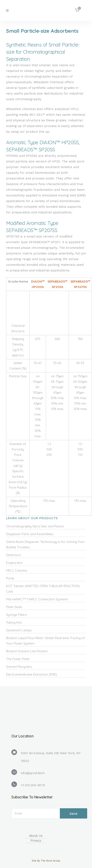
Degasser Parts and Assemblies (30, 534)
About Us (36, 836)
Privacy (36, 841)
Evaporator (14, 563)
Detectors (14, 555)
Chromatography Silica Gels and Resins (35, 526)
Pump (10, 578)
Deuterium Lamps (19, 630)
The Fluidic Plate (18, 659)
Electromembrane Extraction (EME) (32, 674)
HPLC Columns (17, 570)
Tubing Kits (14, 622)
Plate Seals (14, 607)
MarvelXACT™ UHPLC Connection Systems (37, 599)
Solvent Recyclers (19, 667)
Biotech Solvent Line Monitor (27, 651)
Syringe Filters (16, 615)
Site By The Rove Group (46, 861)
